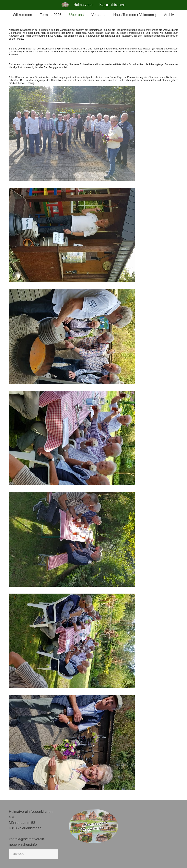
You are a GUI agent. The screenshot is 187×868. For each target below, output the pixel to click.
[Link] (65, 5)
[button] (9, 859)
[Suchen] (34, 854)
